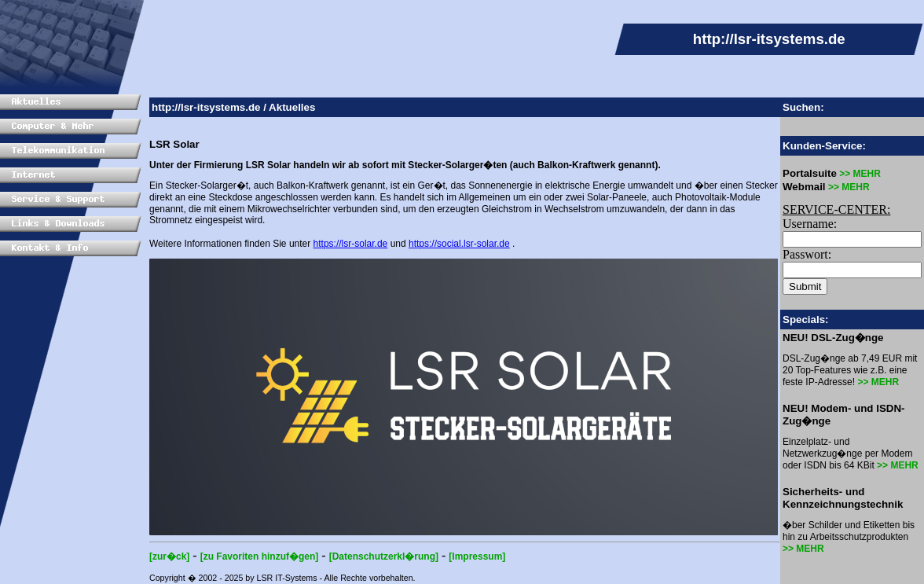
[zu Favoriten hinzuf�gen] (260, 556)
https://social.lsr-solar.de (459, 244)
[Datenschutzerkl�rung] (384, 556)
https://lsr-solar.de (351, 244)
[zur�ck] (169, 556)
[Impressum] (477, 556)
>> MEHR (859, 174)
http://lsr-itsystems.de (206, 107)
